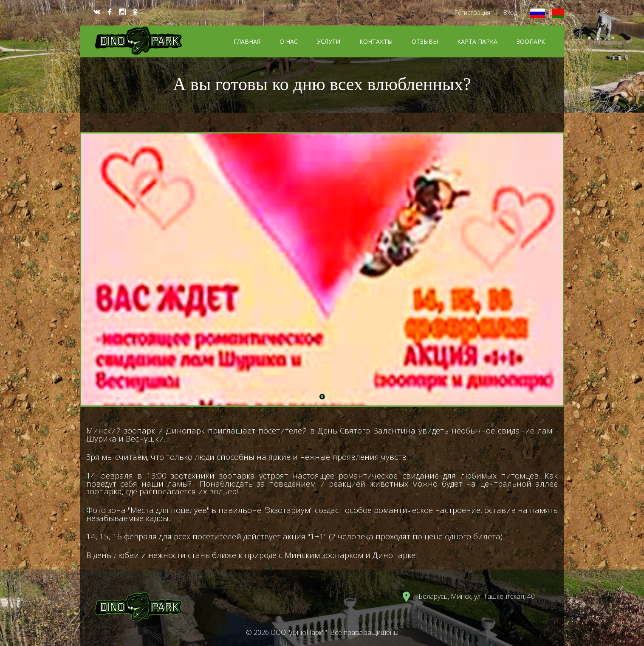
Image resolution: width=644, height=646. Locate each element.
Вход (510, 13)
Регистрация (472, 13)
